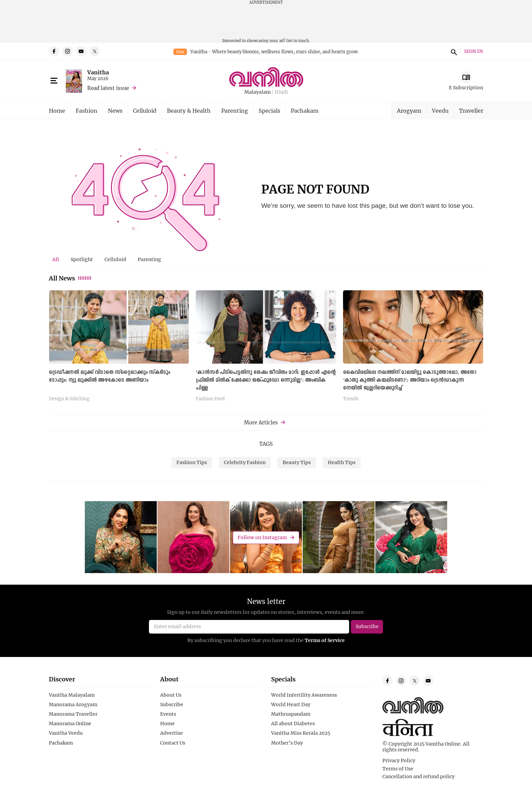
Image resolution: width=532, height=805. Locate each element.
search (453, 51)
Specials (269, 111)
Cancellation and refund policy (419, 776)
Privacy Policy (399, 761)
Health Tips (342, 462)
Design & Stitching (69, 399)
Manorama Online (70, 724)
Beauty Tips (297, 462)
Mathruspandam (291, 714)
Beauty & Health (189, 111)
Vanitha (98, 72)
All (56, 259)
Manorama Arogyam (73, 705)
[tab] (56, 259)
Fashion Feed (210, 399)
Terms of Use (398, 769)
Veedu (440, 111)
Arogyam (409, 111)
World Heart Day (291, 705)
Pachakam (305, 111)
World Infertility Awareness (304, 695)
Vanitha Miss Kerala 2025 (301, 733)
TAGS (266, 444)
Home (57, 111)
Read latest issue (108, 88)
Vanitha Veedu (66, 733)
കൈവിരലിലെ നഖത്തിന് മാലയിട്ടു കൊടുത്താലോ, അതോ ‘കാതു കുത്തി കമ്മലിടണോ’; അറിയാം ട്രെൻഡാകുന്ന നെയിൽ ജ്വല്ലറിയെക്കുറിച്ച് (410, 380)
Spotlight (82, 259)
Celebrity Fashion (245, 462)
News (115, 111)
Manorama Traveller (73, 714)
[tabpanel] (266, 348)
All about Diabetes (293, 724)
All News (70, 278)
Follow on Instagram (262, 537)
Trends (351, 399)
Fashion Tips (192, 462)
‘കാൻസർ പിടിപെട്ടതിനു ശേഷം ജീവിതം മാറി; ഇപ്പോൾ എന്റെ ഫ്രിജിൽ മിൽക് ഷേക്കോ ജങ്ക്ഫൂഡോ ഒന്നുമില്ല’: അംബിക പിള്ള (266, 380)
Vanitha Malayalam (72, 695)
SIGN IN (473, 51)
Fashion (87, 111)
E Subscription (466, 87)
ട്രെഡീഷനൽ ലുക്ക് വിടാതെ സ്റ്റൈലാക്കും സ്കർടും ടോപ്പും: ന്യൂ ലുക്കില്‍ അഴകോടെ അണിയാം (109, 376)
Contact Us (173, 743)
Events (168, 714)
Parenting (235, 111)
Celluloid (145, 111)
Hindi (281, 92)
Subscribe (172, 705)
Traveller (471, 111)
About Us (171, 695)
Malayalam (258, 92)
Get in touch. (298, 41)
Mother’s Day (287, 743)
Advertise (172, 733)
